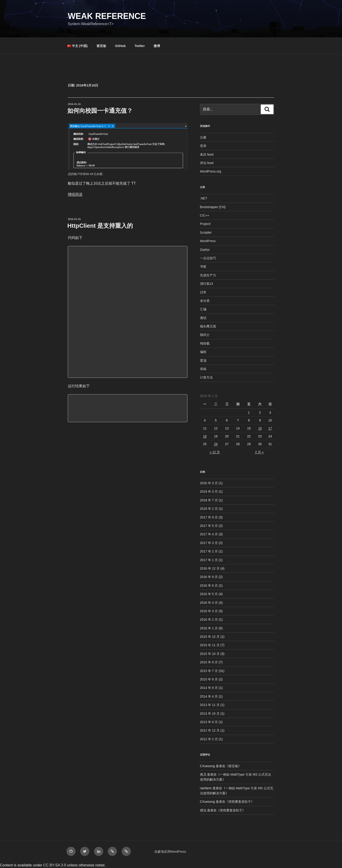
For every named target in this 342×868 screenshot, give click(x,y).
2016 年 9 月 (209, 577)
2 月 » (259, 452)
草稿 (203, 369)
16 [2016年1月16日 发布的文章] (260, 428)
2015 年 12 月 (210, 637)
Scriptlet (206, 233)
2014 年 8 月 (209, 688)
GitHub (120, 46)
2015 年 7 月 (209, 671)
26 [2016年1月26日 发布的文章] (216, 444)
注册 (203, 137)
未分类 (205, 301)
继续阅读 (75, 194)
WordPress (208, 241)
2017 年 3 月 (209, 543)
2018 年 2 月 (209, 509)
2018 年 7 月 (209, 500)
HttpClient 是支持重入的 (100, 226)
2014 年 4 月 (209, 696)
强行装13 (207, 284)
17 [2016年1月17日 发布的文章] (270, 428)
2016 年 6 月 (209, 586)
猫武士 (205, 335)
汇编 (203, 309)
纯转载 (205, 343)
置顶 (203, 361)
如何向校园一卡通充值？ (100, 111)
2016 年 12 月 (210, 568)
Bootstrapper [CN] (213, 207)
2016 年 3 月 (209, 611)
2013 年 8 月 (209, 722)
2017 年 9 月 (209, 517)
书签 (203, 267)
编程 (203, 352)
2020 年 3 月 (209, 483)
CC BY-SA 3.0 (55, 865)
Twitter (140, 46)
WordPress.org (211, 171)
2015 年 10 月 (210, 654)
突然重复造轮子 (240, 802)
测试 (203, 318)
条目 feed (207, 154)
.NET (204, 198)
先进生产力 (208, 275)
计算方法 (206, 377)
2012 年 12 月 (210, 730)
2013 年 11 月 (210, 705)
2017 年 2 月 (209, 551)
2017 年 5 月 (209, 526)
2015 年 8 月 (209, 662)
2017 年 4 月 (209, 534)
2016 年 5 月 (209, 594)
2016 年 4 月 (209, 603)
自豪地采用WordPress (170, 852)
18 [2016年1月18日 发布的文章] (205, 436)
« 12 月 (215, 452)
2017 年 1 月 (209, 560)
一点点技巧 (208, 258)
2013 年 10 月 (210, 714)
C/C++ (205, 215)
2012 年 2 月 (209, 739)
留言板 (101, 46)
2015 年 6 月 (209, 679)
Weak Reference (107, 16)
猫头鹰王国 (208, 326)
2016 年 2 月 (209, 620)
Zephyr (205, 250)
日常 (203, 292)
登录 (203, 146)
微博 (157, 46)
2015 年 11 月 (210, 645)
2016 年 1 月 (209, 628)
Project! (205, 224)
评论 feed (207, 163)
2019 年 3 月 (209, 492)
